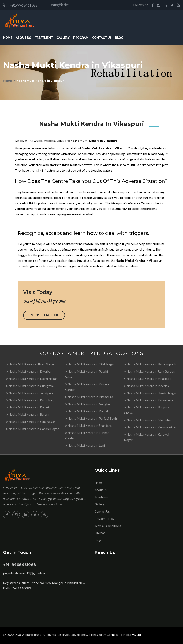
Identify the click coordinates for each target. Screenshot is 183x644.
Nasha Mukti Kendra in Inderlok (147, 386)
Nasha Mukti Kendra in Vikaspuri (147, 379)
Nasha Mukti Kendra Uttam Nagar (30, 364)
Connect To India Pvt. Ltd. (124, 635)
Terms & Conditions (108, 526)
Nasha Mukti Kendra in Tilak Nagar (90, 364)
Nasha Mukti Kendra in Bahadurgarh (150, 364)
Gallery (63, 38)
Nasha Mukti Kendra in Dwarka (28, 371)
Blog (119, 38)
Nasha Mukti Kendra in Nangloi (87, 404)
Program (81, 38)
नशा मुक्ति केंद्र (59, 5)
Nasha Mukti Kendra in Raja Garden (149, 371)
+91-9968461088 (20, 5)
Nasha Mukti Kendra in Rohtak (87, 411)
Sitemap (100, 533)
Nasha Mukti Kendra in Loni (85, 445)
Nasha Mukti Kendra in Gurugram (30, 386)
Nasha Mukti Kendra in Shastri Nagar (150, 393)
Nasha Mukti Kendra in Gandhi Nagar (32, 429)
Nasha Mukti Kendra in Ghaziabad (148, 420)
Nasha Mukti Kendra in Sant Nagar (31, 422)
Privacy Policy (104, 519)
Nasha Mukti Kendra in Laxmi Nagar (32, 379)
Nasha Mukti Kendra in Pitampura (89, 397)
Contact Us (102, 38)
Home (8, 38)
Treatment (44, 38)
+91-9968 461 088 (44, 315)
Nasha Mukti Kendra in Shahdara (88, 426)
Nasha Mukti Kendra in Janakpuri (29, 393)
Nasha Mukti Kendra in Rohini (27, 407)
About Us (23, 38)
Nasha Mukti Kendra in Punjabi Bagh (91, 418)
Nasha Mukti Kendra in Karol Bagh (31, 400)
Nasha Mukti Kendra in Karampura (148, 400)
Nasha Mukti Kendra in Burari (27, 414)
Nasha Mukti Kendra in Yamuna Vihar (150, 427)
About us (101, 490)
